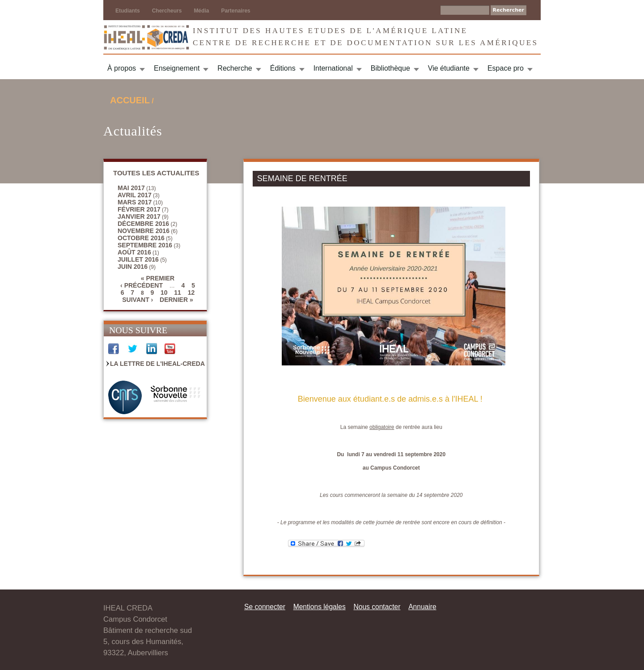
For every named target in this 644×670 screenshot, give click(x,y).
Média (201, 11)
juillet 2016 (138, 259)
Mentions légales (320, 607)
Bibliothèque (390, 68)
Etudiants (128, 11)
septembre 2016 (145, 245)
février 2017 (139, 209)
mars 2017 (135, 202)
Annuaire (422, 607)
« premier (158, 278)
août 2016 (134, 252)
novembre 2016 (144, 231)
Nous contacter (377, 607)
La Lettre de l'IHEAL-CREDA (157, 364)
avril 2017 (135, 195)
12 (191, 293)
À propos (122, 68)
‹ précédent (142, 285)
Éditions (283, 68)
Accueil (130, 100)
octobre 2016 (141, 238)
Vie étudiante (449, 68)
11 (178, 293)
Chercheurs (167, 11)
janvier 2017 (139, 216)
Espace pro (506, 68)
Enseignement (177, 68)
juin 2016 (133, 267)
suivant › (138, 300)
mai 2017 (131, 188)
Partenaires (235, 11)
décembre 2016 (143, 224)
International (333, 68)
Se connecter (265, 607)
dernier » (176, 300)
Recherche (235, 68)
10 (164, 293)
